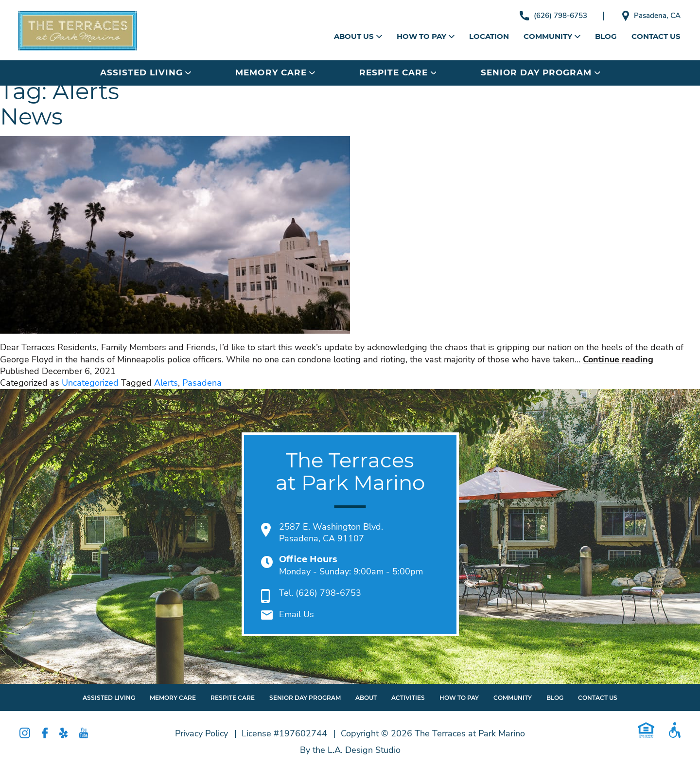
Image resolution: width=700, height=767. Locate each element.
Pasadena (202, 383)
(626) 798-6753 (553, 16)
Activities (408, 698)
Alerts (166, 383)
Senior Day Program (540, 72)
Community (552, 36)
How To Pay (459, 698)
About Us (358, 36)
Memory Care (275, 72)
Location (489, 36)
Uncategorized (90, 383)
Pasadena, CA (651, 16)
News (31, 116)
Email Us (297, 614)
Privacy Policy (201, 733)
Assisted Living (146, 72)
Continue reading (618, 359)
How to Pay (426, 36)
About (366, 698)
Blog (606, 36)
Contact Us (656, 36)
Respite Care (398, 72)
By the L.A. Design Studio (350, 750)
